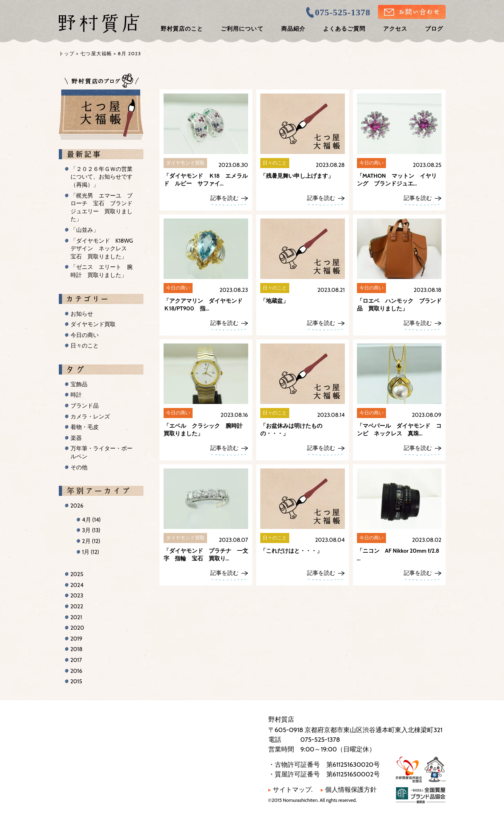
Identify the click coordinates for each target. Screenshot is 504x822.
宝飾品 (79, 384)
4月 (91, 520)
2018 (77, 649)
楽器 (76, 438)
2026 (77, 506)
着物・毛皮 (85, 427)
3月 (91, 530)
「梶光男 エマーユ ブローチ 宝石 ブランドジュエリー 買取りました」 (102, 207)
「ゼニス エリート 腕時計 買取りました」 (102, 271)
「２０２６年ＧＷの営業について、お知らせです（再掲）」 (102, 177)
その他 (79, 467)
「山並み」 (85, 230)
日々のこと (85, 345)
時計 (76, 395)
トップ (67, 53)
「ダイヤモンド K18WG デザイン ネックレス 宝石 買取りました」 (105, 249)
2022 (77, 606)
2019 (77, 639)
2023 (77, 595)
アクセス (395, 29)
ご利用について (242, 29)
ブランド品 (85, 406)
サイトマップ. (290, 790)
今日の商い (85, 335)
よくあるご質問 (344, 29)
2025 (77, 574)
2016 (77, 671)
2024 (77, 585)
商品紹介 (293, 29)
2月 (91, 541)
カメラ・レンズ (90, 416)
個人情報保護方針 (349, 790)
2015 (76, 681)
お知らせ (82, 314)
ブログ (434, 29)
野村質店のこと (182, 29)
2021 (76, 617)
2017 (76, 660)
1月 (91, 552)
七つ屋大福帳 (96, 53)
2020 (77, 628)
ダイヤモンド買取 (93, 324)
